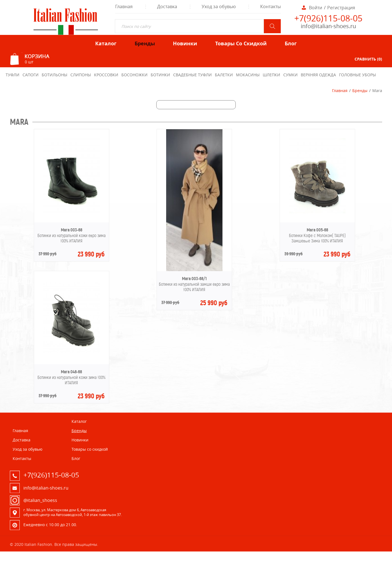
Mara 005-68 (317, 230)
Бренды (360, 91)
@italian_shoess (40, 500)
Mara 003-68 (72, 230)
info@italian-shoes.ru (328, 26)
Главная (340, 91)
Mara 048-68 (71, 372)
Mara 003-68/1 (194, 279)
